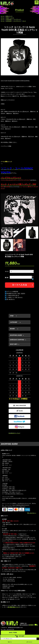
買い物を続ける (11, 299)
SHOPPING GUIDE (16, 335)
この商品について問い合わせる (15, 297)
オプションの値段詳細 (12, 291)
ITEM (7, 18)
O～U (24, 21)
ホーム (3, 16)
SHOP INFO (14, 344)
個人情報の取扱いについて (14, 607)
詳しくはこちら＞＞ (32, 513)
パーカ (12, 18)
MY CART (22, 636)
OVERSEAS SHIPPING (17, 340)
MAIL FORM (13, 633)
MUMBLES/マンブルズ (14, 433)
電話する (10, 642)
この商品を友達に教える (13, 295)
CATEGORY (9, 19)
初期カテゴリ (9, 16)
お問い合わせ (29, 642)
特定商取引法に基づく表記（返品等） (16, 293)
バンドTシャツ (17, 19)
